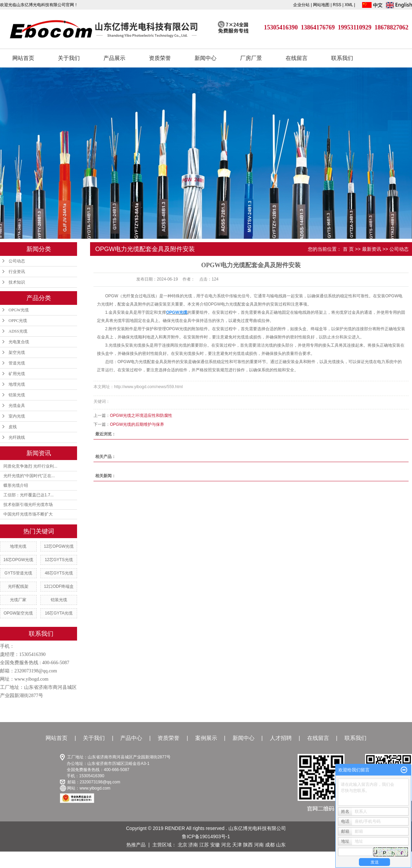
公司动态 (17, 261)
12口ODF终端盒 (59, 586)
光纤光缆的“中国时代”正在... (29, 476)
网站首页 (23, 58)
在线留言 (297, 58)
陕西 (248, 845)
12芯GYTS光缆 (59, 560)
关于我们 (69, 58)
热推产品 (136, 845)
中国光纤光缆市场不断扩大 (28, 514)
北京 (183, 845)
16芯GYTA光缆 (59, 613)
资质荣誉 (160, 58)
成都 (270, 845)
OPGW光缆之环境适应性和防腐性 (141, 416)
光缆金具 (17, 406)
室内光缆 (17, 416)
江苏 (204, 845)
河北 (226, 845)
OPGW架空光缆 (18, 613)
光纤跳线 (17, 437)
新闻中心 (205, 58)
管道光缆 (17, 363)
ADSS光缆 (18, 331)
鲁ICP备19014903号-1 (206, 836)
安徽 (215, 845)
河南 (259, 845)
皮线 (13, 427)
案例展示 (206, 738)
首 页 (348, 249)
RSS (337, 5)
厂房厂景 (251, 58)
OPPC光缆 (18, 321)
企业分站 (301, 5)
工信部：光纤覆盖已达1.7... (29, 495)
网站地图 (322, 5)
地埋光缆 (17, 384)
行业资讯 (17, 272)
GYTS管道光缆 (18, 573)
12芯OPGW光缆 (59, 546)
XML (349, 5)
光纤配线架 (18, 586)
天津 (237, 845)
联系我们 (342, 58)
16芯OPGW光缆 (18, 560)
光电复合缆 (19, 342)
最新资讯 (372, 249)
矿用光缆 (17, 374)
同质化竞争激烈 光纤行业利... (30, 466)
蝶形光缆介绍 (16, 485)
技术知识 (17, 282)
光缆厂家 (18, 600)
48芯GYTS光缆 (59, 573)
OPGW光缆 (19, 310)
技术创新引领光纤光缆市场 (28, 505)
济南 (193, 845)
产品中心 (131, 738)
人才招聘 (281, 738)
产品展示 (114, 58)
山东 (281, 845)
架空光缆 (17, 352)
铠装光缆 (17, 395)
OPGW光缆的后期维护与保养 (137, 424)
